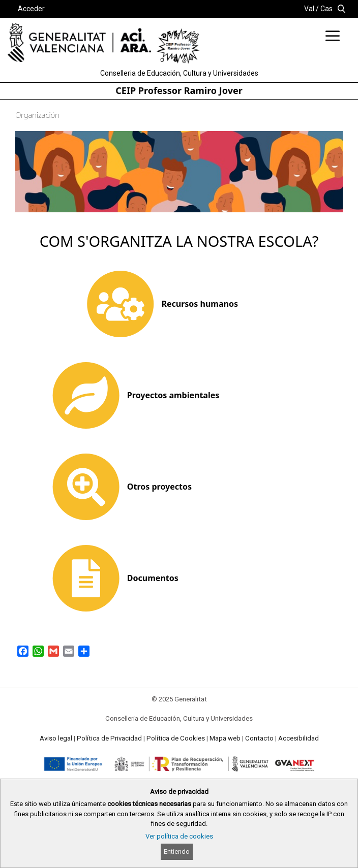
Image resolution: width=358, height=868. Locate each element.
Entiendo (177, 851)
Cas (326, 9)
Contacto (259, 738)
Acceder (31, 9)
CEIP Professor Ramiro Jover (179, 90)
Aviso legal (56, 738)
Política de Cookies (176, 738)
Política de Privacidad (109, 738)
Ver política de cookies (179, 836)
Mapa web (225, 738)
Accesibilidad (299, 738)
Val (309, 9)
